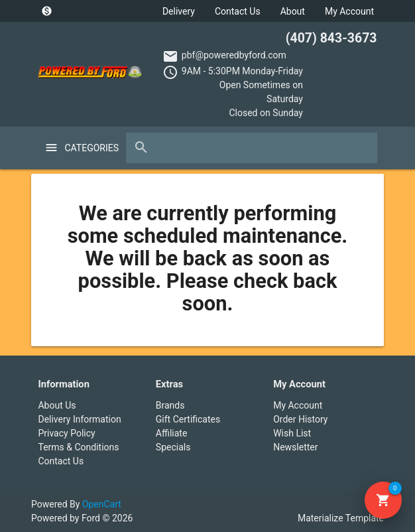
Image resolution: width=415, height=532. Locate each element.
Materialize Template (341, 518)
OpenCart (102, 504)
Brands (170, 405)
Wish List (292, 433)
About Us (57, 405)
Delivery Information (79, 419)
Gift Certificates (188, 419)
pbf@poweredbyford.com (234, 55)
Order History (300, 419)
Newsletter (295, 447)
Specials (173, 447)
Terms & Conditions (78, 447)
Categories (88, 148)
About (293, 11)
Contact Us (238, 11)
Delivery (179, 11)
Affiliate (172, 433)
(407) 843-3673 (331, 38)
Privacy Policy (66, 433)
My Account (349, 11)
